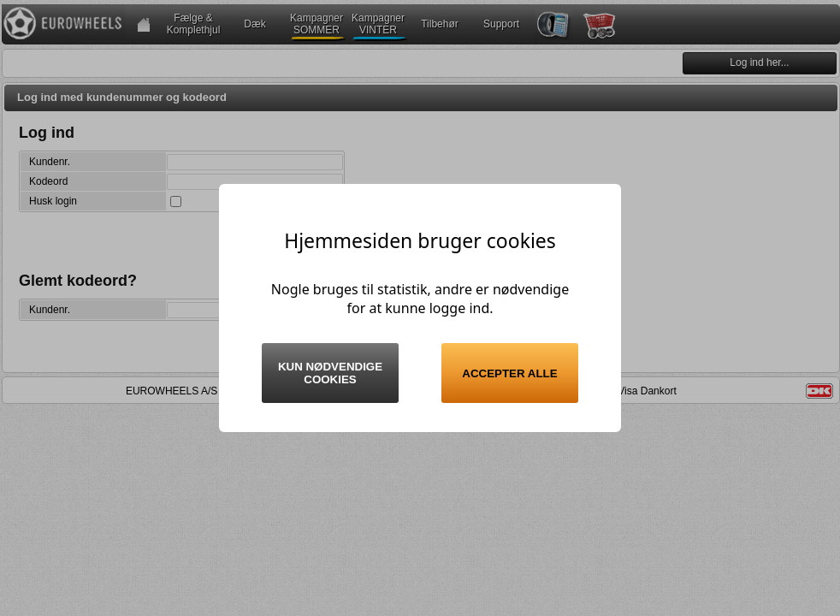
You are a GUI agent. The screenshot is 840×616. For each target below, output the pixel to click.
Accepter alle (509, 373)
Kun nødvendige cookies (330, 373)
